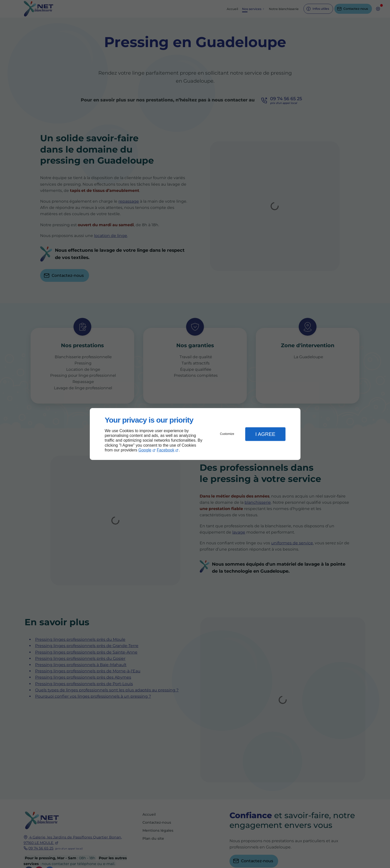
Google (145, 450)
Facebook (166, 450)
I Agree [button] (265, 434)
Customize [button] (227, 434)
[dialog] (195, 434)
